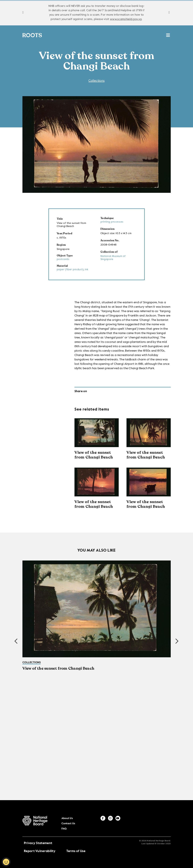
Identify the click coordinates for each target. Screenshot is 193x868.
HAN (142, 36)
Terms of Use (76, 846)
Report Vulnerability (40, 846)
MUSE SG (157, 36)
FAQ (150, 823)
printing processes (112, 222)
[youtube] (174, 822)
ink (87, 270)
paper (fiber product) (70, 270)
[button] (177, 642)
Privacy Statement (38, 838)
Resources (114, 36)
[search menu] (168, 34)
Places (95, 36)
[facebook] (160, 822)
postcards (63, 260)
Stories (79, 36)
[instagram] (167, 822)
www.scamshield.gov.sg (126, 19)
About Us (126, 823)
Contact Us (139, 823)
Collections (57, 36)
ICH (131, 36)
